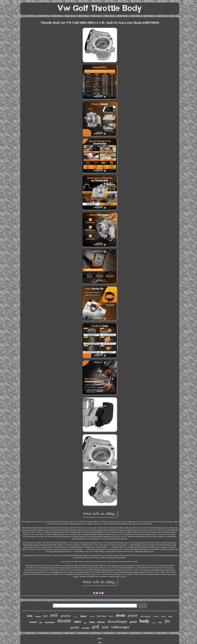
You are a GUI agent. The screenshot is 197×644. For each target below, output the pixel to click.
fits (167, 621)
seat (105, 627)
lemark (33, 622)
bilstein (101, 622)
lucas (170, 616)
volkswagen (120, 627)
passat (133, 615)
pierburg (102, 616)
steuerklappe (145, 616)
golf (96, 627)
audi (54, 615)
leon (160, 622)
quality (75, 627)
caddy (154, 623)
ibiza (85, 623)
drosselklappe (117, 621)
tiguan (84, 616)
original (38, 616)
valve (78, 622)
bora (111, 616)
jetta (30, 616)
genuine (65, 616)
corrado (86, 628)
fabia (92, 622)
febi (45, 616)
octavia (92, 616)
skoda (120, 615)
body (144, 621)
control (75, 617)
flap (41, 622)
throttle (64, 621)
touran (156, 616)
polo (133, 622)
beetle (163, 616)
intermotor (50, 622)
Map (100, 642)
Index (100, 638)
